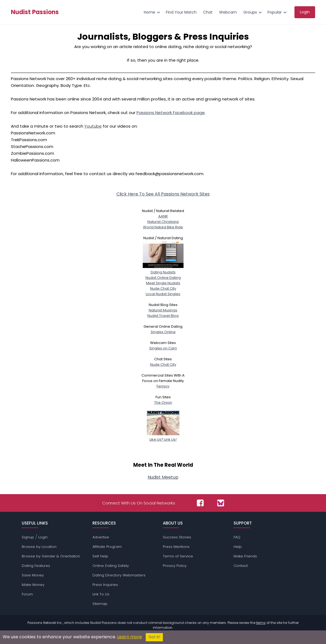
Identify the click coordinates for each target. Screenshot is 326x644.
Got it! (154, 637)
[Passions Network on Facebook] (200, 503)
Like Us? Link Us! (163, 437)
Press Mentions (176, 547)
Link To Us (101, 594)
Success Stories (177, 537)
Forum (27, 594)
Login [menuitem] (305, 12)
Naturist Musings (163, 310)
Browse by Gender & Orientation (51, 556)
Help (238, 547)
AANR (163, 216)
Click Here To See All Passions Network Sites (163, 194)
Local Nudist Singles (163, 294)
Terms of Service (178, 556)
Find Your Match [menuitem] (181, 12)
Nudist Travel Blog (163, 316)
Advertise (101, 537)
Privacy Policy (175, 566)
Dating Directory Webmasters (119, 575)
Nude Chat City (163, 288)
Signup (28, 537)
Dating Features (36, 566)
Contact (241, 566)
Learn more (130, 637)
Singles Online (163, 332)
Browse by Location (39, 547)
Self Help (100, 556)
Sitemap (100, 604)
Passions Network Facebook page (171, 113)
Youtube (93, 126)
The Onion (163, 402)
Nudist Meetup (163, 477)
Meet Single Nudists (163, 283)
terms (261, 623)
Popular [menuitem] (275, 12)
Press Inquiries (105, 585)
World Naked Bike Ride (163, 227)
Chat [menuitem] (208, 12)
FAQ (237, 537)
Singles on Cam (163, 348)
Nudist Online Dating (163, 278)
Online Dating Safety (111, 566)
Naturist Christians (163, 222)
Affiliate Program (107, 547)
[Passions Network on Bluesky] (221, 503)
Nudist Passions (35, 12)
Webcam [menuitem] (228, 12)
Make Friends (245, 556)
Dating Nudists (163, 269)
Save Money (33, 575)
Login (43, 537)
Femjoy (163, 386)
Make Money (33, 585)
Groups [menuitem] (250, 12)
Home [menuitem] (150, 12)
